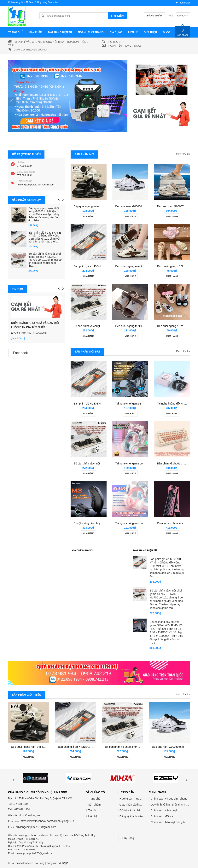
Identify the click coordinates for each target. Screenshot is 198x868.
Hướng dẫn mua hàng (133, 799)
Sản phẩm (94, 805)
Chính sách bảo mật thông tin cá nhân (174, 822)
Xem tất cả (183, 154)
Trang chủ (94, 799)
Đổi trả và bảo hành (131, 810)
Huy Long (128, 838)
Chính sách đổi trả (162, 816)
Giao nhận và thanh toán (134, 805)
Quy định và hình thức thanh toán (171, 805)
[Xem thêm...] (18, 338)
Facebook (20, 353)
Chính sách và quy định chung (169, 799)
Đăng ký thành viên (131, 816)
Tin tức (92, 810)
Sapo (65, 863)
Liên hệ (93, 816)
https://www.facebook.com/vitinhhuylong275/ (47, 821)
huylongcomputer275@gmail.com (36, 185)
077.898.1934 (25, 166)
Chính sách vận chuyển (165, 810)
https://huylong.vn (29, 815)
